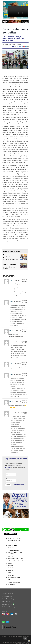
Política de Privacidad (12, 636)
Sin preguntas (11, 585)
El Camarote (11, 580)
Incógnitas (10, 566)
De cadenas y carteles (13, 550)
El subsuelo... (11, 548)
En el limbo (11, 556)
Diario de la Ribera (10, 627)
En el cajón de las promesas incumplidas (15, 553)
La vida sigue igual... (10, 264)
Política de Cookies (22, 636)
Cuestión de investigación (14, 582)
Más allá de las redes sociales (15, 559)
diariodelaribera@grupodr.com (13, 607)
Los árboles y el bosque (14, 577)
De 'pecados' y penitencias (15, 538)
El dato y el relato (12, 545)
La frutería (10, 570)
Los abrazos (11, 575)
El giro (9, 573)
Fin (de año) (11, 568)
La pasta (10, 563)
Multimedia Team (20, 643)
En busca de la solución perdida (16, 561)
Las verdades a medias (14, 541)
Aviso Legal (4, 636)
